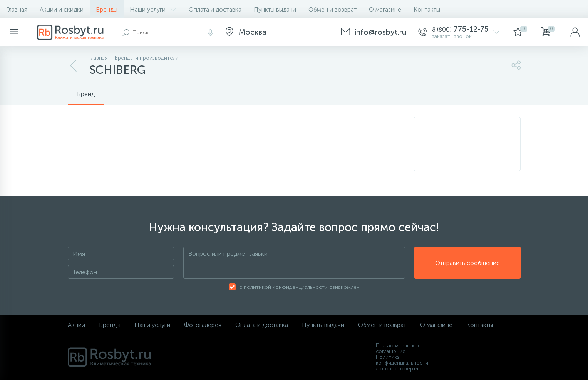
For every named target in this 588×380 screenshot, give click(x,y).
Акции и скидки (62, 9)
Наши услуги (153, 9)
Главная (17, 9)
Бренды (107, 9)
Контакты (427, 9)
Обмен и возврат (333, 9)
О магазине (385, 9)
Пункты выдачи (275, 9)
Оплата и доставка (215, 9)
